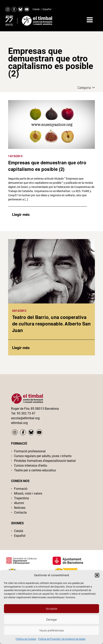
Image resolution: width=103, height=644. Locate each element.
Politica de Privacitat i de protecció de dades (62, 639)
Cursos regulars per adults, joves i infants (43, 456)
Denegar (52, 620)
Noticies (20, 508)
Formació (21, 489)
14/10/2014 (15, 156)
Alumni (19, 503)
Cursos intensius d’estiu (31, 466)
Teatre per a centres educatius (35, 470)
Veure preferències (51, 631)
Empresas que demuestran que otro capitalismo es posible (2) (47, 166)
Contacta (20, 512)
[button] (97, 575)
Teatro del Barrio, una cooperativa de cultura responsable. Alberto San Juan (51, 324)
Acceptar (52, 609)
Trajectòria (21, 498)
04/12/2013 (19, 311)
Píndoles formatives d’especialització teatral (45, 461)
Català (36, 9)
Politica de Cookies (26, 639)
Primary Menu (90, 20)
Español (47, 9)
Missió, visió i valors (28, 493)
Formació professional (30, 451)
